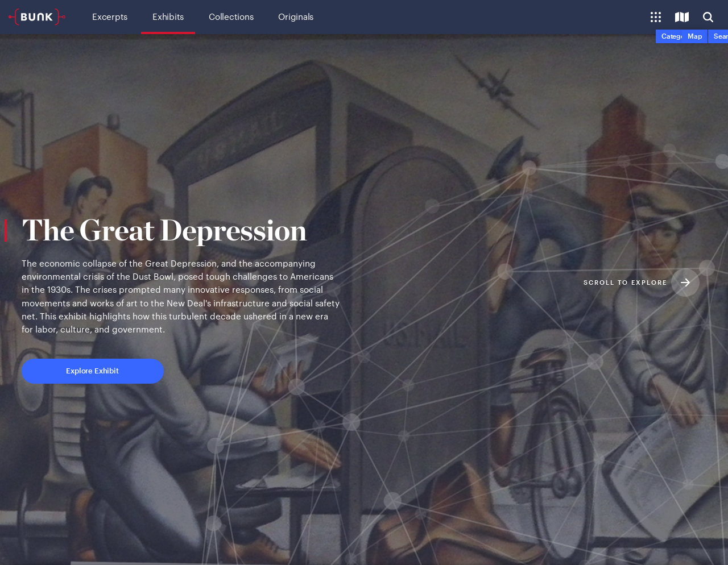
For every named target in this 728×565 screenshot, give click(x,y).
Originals (296, 16)
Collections (231, 16)
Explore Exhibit (140, 379)
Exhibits (168, 16)
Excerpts (110, 16)
